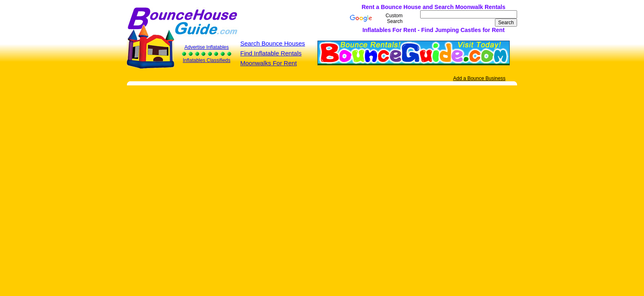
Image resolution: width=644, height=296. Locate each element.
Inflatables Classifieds (207, 60)
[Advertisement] (264, 18)
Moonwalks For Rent (269, 63)
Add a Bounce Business (479, 78)
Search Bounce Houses (273, 43)
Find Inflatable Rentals (271, 53)
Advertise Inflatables (207, 47)
